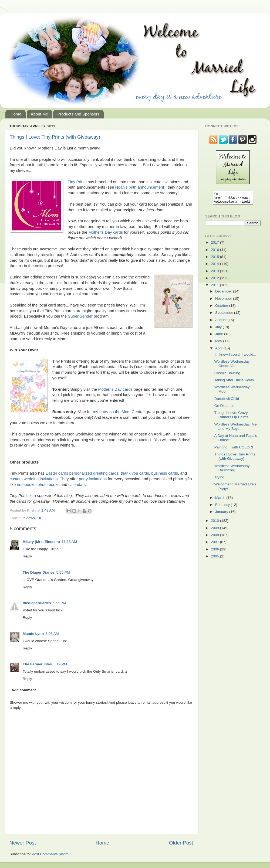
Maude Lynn (33, 634)
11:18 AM (69, 542)
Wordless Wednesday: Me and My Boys (236, 429)
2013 (215, 273)
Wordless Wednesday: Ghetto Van (233, 366)
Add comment (24, 690)
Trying (219, 480)
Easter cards (57, 473)
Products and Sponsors (78, 114)
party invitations (93, 479)
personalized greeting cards (94, 473)
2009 (215, 530)
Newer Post (23, 843)
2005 (215, 559)
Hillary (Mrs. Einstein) (41, 542)
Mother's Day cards (106, 232)
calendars (77, 485)
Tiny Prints (77, 182)
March (221, 500)
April (219, 351)
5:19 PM (60, 664)
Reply (27, 556)
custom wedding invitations (34, 479)
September (225, 315)
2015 (215, 259)
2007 (215, 544)
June (220, 336)
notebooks (26, 485)
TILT (40, 518)
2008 (215, 537)
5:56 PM (59, 603)
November (224, 301)
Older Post (181, 843)
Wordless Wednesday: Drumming (233, 470)
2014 (215, 266)
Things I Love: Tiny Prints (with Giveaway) (55, 137)
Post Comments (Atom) (51, 854)
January (222, 514)
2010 (215, 523)
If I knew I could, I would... (235, 357)
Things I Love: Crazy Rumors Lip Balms (231, 417)
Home (16, 114)
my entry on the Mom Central (119, 412)
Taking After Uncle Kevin (234, 382)
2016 (215, 252)
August (221, 322)
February (223, 507)
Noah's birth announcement (140, 187)
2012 (215, 280)
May (219, 343)
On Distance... (226, 408)
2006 (215, 552)
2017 (215, 245)
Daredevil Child (227, 401)
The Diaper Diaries (39, 572)
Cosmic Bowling (227, 375)
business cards (165, 473)
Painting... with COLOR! (234, 450)
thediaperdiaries (37, 603)
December (224, 294)
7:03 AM (52, 634)
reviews (29, 518)
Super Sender (80, 316)
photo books (48, 485)
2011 (215, 287)
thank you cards (135, 473)
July (219, 329)
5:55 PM (63, 572)
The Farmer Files (37, 664)
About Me (39, 114)
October (222, 308)
